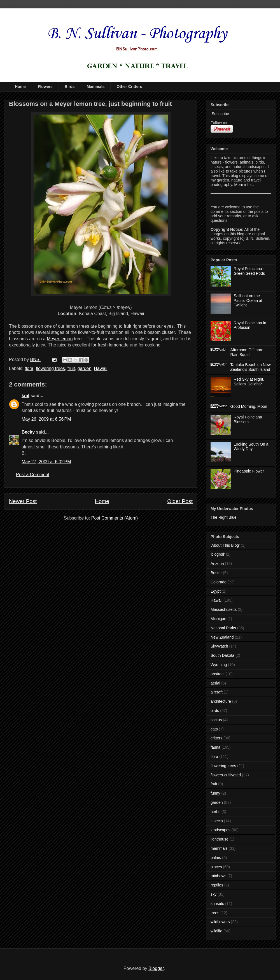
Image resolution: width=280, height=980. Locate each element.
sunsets (217, 904)
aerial (215, 683)
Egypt (216, 591)
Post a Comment (33, 475)
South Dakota (222, 655)
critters (216, 738)
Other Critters (129, 87)
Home (20, 87)
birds (215, 711)
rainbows (218, 876)
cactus (216, 720)
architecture (221, 701)
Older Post (180, 501)
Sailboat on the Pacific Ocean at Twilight (248, 301)
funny (215, 793)
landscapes (221, 830)
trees (215, 913)
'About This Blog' (225, 545)
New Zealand (222, 637)
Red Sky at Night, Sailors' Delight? (249, 382)
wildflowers (220, 922)
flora (29, 368)
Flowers (45, 87)
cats (214, 729)
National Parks (223, 628)
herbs (215, 812)
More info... (244, 185)
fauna (215, 747)
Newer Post (23, 501)
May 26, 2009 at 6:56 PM (46, 419)
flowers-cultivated (226, 775)
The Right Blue (224, 517)
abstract (218, 674)
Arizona (217, 564)
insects (217, 821)
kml (25, 396)
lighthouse (220, 839)
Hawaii (101, 368)
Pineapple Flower (249, 471)
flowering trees (50, 368)
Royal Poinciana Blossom (248, 419)
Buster (216, 573)
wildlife (216, 931)
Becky (28, 432)
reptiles (217, 885)
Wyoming (219, 665)
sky (214, 894)
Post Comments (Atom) (115, 518)
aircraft (217, 692)
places (216, 867)
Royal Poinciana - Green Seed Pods (249, 271)
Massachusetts (224, 609)
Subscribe (220, 114)
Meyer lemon (60, 339)
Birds (70, 87)
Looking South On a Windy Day (251, 447)
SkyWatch (219, 646)
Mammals (96, 87)
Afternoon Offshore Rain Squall (247, 352)
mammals (219, 848)
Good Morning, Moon (249, 406)
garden (85, 368)
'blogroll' (218, 554)
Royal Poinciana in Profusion (250, 325)
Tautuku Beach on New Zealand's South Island (251, 367)
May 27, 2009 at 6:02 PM (46, 462)
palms (216, 858)
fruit (71, 368)
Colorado (219, 582)
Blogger (156, 968)
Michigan (218, 619)
